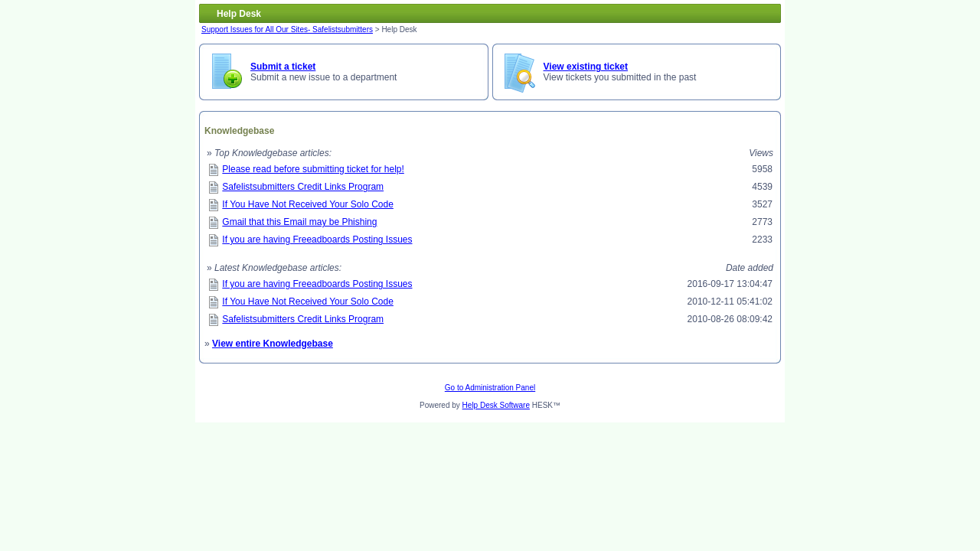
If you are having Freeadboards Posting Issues (317, 240)
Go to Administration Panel (490, 388)
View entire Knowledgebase (273, 344)
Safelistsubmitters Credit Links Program (303, 187)
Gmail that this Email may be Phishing (299, 222)
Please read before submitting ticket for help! (313, 169)
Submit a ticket (283, 67)
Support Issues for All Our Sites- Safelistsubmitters (287, 29)
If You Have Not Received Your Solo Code (308, 204)
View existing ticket (586, 67)
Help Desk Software (496, 405)
